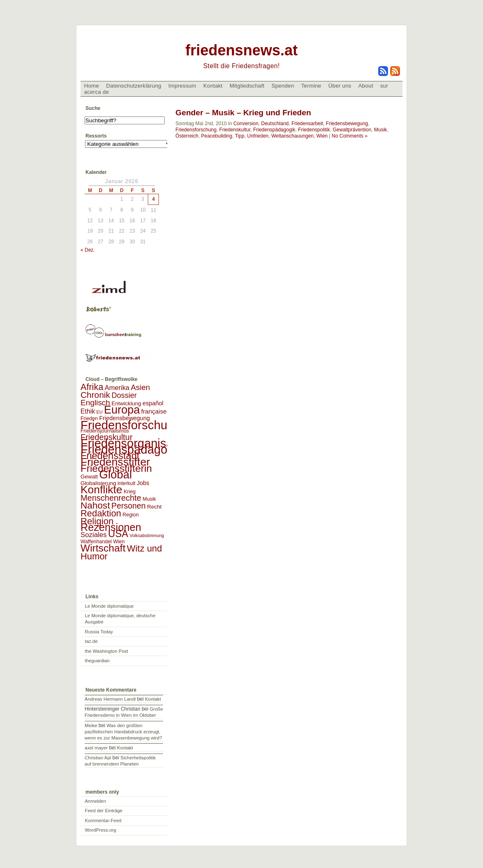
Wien (322, 136)
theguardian (97, 661)
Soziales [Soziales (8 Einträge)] (94, 535)
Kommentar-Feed (103, 820)
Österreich (187, 136)
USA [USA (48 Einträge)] (118, 534)
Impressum (182, 86)
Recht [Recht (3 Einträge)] (154, 507)
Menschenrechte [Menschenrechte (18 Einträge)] (111, 498)
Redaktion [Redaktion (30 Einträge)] (101, 513)
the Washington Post (107, 651)
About (366, 86)
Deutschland (275, 124)
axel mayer (96, 748)
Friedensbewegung (347, 124)
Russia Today (99, 632)
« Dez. (88, 250)
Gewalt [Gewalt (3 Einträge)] (89, 477)
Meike (91, 725)
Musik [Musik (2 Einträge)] (149, 499)
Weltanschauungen (292, 136)
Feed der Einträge (104, 811)
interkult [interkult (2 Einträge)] (127, 483)
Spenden (283, 86)
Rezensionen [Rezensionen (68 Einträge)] (111, 527)
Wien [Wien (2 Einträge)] (119, 542)
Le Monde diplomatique (109, 606)
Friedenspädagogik (274, 130)
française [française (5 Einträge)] (154, 411)
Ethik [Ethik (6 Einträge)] (88, 411)
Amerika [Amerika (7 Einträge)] (117, 388)
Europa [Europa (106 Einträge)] (122, 410)
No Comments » (350, 136)
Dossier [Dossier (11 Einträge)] (124, 395)
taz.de (91, 641)
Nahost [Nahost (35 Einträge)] (95, 505)
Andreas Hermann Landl (110, 699)
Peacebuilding (217, 136)
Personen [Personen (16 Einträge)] (129, 506)
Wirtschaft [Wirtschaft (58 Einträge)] (103, 548)
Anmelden (96, 801)
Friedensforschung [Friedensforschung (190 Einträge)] (131, 425)
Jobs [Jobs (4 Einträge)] (143, 483)
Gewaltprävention (352, 130)
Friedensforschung (196, 130)
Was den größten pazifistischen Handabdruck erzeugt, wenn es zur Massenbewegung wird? (123, 732)
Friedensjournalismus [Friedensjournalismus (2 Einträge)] (105, 431)
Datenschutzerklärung (134, 86)
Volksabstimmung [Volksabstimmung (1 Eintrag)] (147, 535)
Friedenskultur (235, 130)
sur (384, 86)
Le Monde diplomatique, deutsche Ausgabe (120, 619)
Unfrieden (258, 136)
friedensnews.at (241, 50)
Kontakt (213, 86)
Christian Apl (98, 758)
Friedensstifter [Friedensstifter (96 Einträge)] (115, 462)
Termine (311, 86)
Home (92, 86)
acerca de (97, 92)
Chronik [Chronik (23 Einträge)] (95, 395)
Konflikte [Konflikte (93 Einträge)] (101, 490)
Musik (380, 130)
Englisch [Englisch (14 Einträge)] (95, 403)
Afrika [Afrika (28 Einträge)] (92, 387)
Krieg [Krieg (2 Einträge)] (130, 492)
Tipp (240, 136)
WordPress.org (101, 830)
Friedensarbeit (307, 124)
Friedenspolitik (314, 130)
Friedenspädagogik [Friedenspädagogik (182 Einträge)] (132, 449)
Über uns (340, 86)
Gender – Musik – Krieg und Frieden (243, 113)
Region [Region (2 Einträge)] (131, 515)
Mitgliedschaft (247, 86)
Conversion (246, 124)
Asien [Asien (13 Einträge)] (141, 387)
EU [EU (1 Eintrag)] (100, 412)
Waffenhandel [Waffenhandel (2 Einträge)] (96, 542)
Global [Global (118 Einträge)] (115, 474)
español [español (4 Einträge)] (153, 403)
